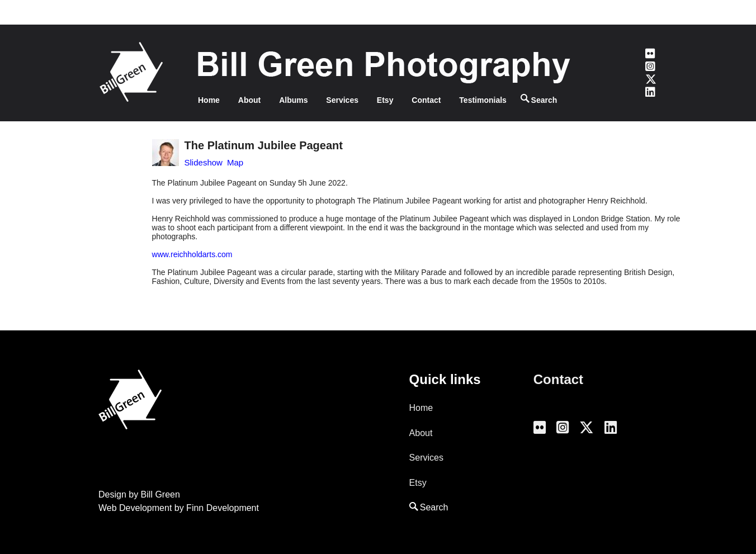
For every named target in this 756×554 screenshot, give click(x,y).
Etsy (385, 100)
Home (209, 100)
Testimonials (483, 100)
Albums (293, 100)
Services (342, 100)
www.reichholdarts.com (192, 254)
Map (235, 162)
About (249, 100)
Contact (426, 100)
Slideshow (204, 162)
